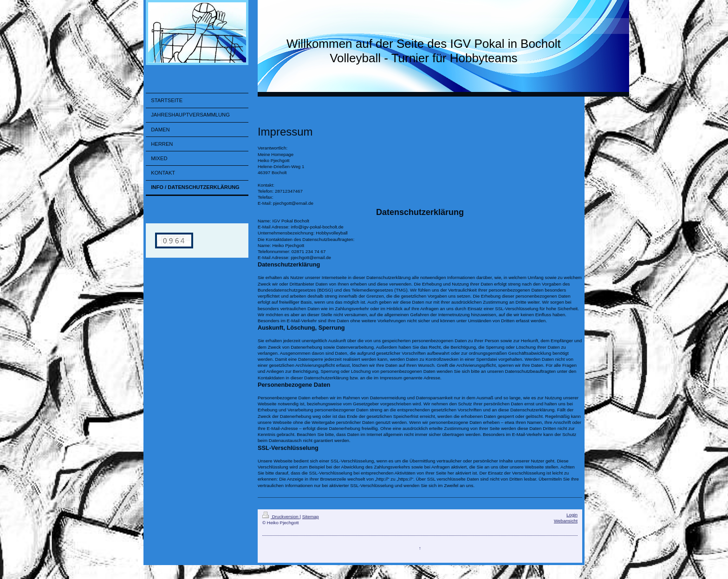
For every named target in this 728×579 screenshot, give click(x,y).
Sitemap (311, 517)
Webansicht (566, 521)
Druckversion (281, 517)
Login (572, 515)
